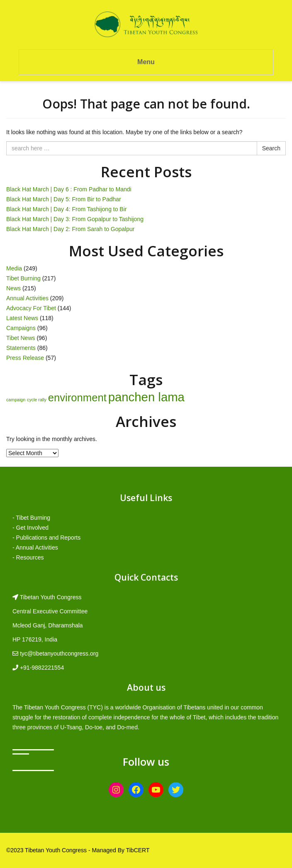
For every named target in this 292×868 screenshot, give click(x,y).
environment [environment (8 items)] (77, 398)
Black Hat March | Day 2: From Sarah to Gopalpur (70, 229)
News (13, 288)
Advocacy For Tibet (31, 308)
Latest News (22, 318)
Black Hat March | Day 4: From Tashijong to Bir (66, 209)
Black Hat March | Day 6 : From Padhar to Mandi (69, 189)
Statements (21, 348)
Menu (146, 62)
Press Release (25, 358)
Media (14, 268)
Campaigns (21, 328)
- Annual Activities (35, 547)
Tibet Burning (23, 278)
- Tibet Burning (31, 518)
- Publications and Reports (46, 538)
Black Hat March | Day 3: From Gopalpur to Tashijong (75, 219)
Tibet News (21, 338)
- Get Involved (30, 528)
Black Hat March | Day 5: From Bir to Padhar (64, 199)
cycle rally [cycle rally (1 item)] (37, 400)
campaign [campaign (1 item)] (16, 400)
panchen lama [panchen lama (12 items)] (146, 397)
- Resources (28, 557)
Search (271, 148)
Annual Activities (27, 298)
